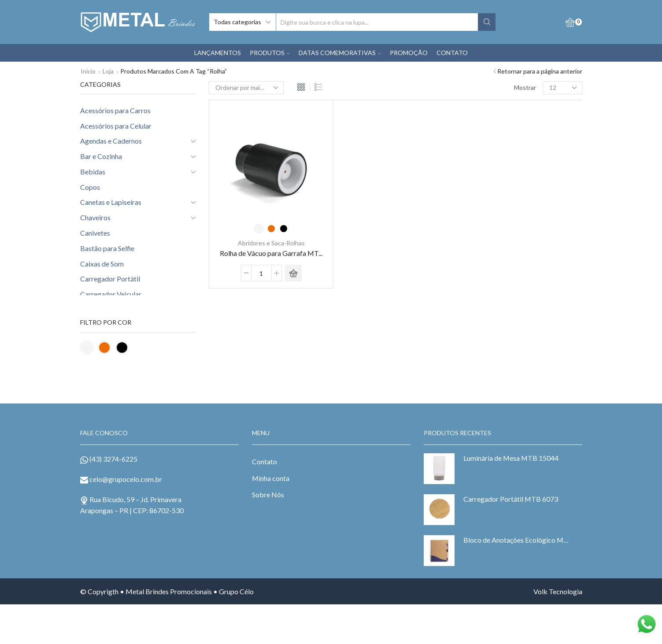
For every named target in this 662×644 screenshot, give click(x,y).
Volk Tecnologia (558, 591)
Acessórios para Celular (116, 126)
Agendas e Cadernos (111, 141)
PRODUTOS (270, 53)
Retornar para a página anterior (540, 71)
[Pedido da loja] (246, 88)
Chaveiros (95, 217)
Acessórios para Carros (115, 110)
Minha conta (271, 478)
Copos (90, 187)
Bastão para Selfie (107, 248)
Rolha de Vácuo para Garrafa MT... (271, 253)
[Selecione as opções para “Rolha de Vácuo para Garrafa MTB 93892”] (293, 273)
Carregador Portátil (110, 279)
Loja (108, 71)
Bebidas (93, 172)
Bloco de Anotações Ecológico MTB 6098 (517, 540)
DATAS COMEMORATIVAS (340, 53)
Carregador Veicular (111, 294)
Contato (264, 461)
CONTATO (452, 53)
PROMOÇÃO (409, 53)
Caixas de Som (102, 264)
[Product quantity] (261, 273)
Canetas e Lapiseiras (111, 202)
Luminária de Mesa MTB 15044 (511, 458)
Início (88, 71)
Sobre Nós (268, 494)
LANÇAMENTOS (218, 53)
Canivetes (95, 233)
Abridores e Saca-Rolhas (271, 243)
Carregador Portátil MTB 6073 (511, 499)
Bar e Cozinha (101, 156)
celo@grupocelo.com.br (126, 479)
